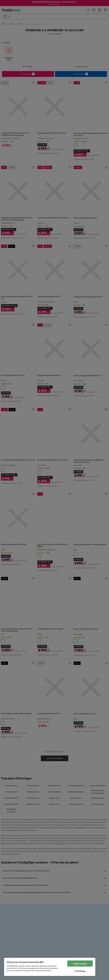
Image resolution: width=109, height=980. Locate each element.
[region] (50, 967)
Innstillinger (80, 971)
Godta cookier (80, 964)
